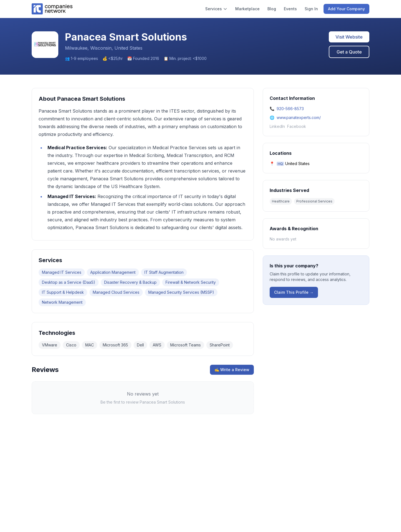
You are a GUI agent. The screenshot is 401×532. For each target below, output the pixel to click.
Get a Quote (349, 52)
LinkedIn (277, 126)
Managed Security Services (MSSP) (181, 292)
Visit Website (349, 37)
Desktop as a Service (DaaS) (69, 282)
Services (216, 9)
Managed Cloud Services (116, 292)
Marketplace (247, 9)
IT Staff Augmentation (164, 272)
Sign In (311, 9)
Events (290, 9)
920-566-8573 (290, 109)
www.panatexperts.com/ (299, 117)
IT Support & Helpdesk (63, 292)
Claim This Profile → (294, 292)
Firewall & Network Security (191, 282)
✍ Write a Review (232, 370)
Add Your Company (346, 9)
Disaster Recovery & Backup (130, 282)
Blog (272, 9)
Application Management (113, 272)
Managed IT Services (62, 272)
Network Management (62, 302)
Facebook (297, 126)
